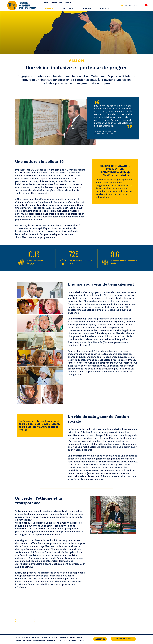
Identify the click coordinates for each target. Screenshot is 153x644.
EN (126, 6)
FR (122, 6)
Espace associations (67, 3)
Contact (54, 3)
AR (130, 6)
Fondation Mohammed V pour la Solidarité (32, 51)
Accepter (100, 639)
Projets (104, 9)
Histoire (25, 620)
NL (137, 5)
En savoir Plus (123, 639)
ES (134, 6)
